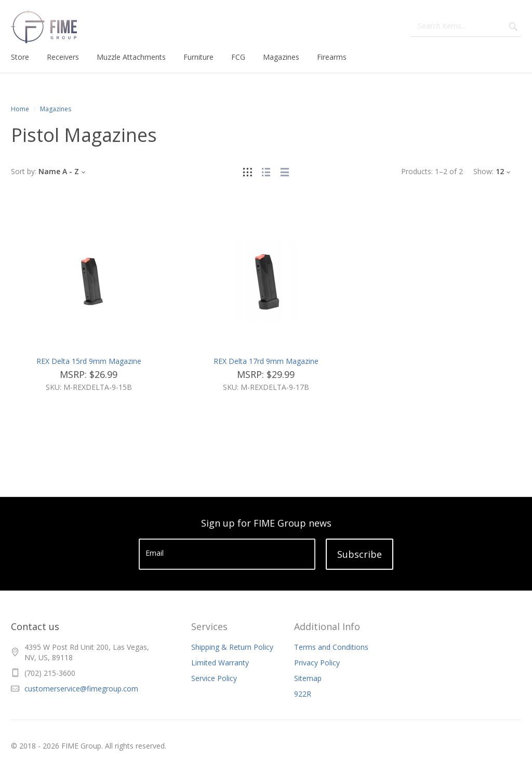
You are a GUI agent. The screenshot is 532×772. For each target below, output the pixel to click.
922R (303, 694)
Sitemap (308, 678)
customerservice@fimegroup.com (81, 689)
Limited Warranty (220, 663)
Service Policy (214, 678)
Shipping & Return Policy (232, 647)
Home (20, 109)
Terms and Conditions (331, 647)
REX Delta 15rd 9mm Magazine (89, 361)
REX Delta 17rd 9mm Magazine (266, 361)
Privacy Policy (317, 663)
